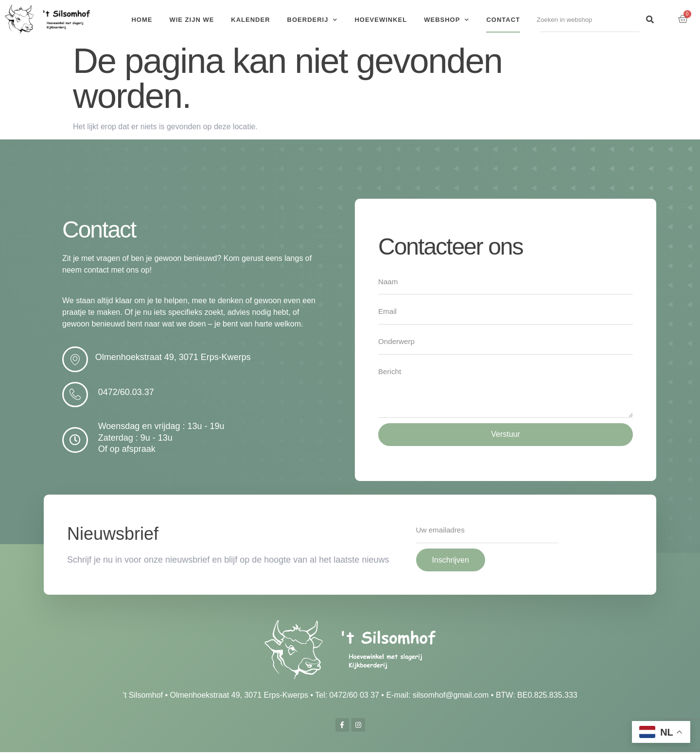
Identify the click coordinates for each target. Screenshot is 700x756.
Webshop (446, 20)
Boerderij (313, 20)
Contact (503, 20)
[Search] (650, 20)
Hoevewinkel (381, 20)
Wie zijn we (192, 20)
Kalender (250, 20)
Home (142, 20)
